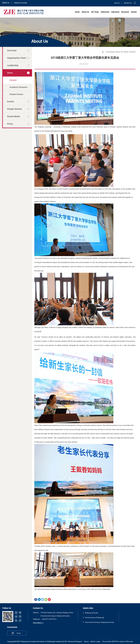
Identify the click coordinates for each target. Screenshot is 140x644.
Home (77, 12)
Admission (105, 12)
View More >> (38, 623)
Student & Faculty (21, 3)
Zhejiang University (92, 613)
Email (19, 633)
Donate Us (128, 3)
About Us (85, 12)
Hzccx (86, 641)
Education (115, 12)
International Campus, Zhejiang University (99, 622)
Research (125, 12)
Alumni (134, 12)
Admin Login (95, 641)
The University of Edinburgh (94, 618)
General (132, 52)
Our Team (95, 12)
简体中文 (6, 3)
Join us (117, 3)
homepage (110, 52)
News (126, 52)
